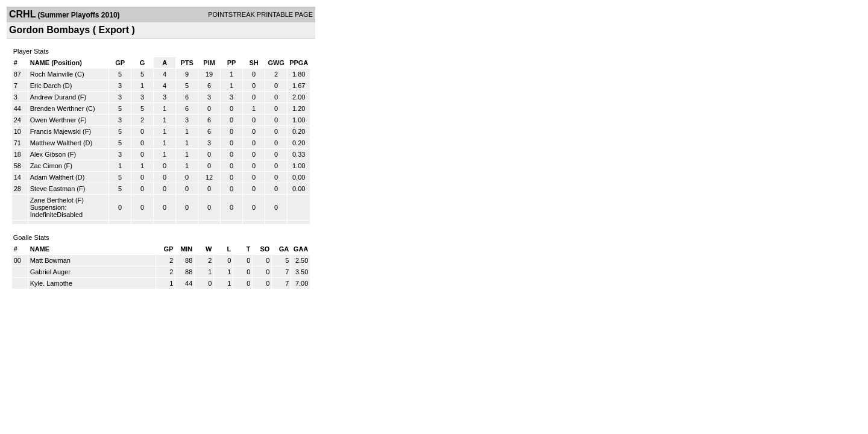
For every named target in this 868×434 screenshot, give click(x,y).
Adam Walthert (52, 177)
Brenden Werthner (57, 108)
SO (265, 249)
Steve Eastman (53, 189)
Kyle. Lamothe (51, 283)
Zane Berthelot (52, 200)
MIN (186, 249)
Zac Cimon (46, 166)
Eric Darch (46, 86)
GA (284, 249)
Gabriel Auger (50, 272)
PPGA (299, 63)
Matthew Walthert (56, 143)
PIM (209, 63)
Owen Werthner (53, 120)
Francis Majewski (55, 131)
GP (120, 63)
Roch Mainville (52, 74)
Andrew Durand (53, 97)
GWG (276, 63)
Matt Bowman (50, 260)
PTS (187, 63)
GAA (301, 249)
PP (232, 63)
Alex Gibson (48, 154)
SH (253, 63)
